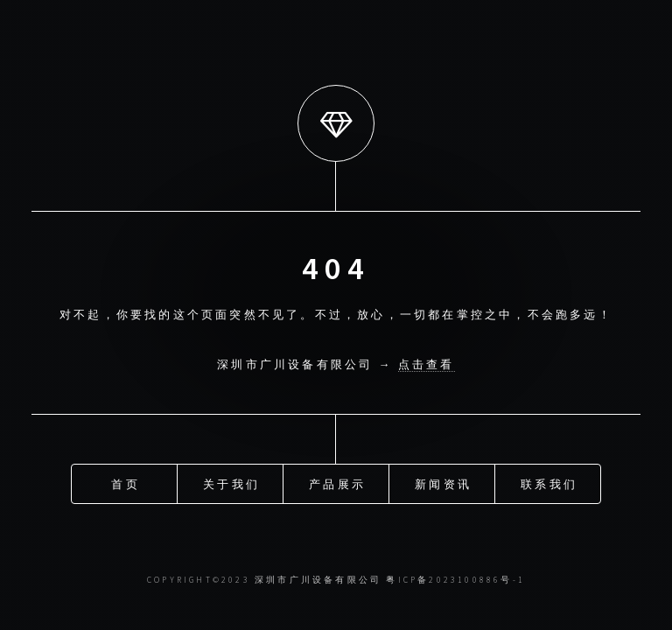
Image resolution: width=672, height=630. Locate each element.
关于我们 (231, 483)
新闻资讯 (443, 483)
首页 (125, 483)
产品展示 (337, 483)
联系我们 (549, 483)
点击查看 (427, 364)
